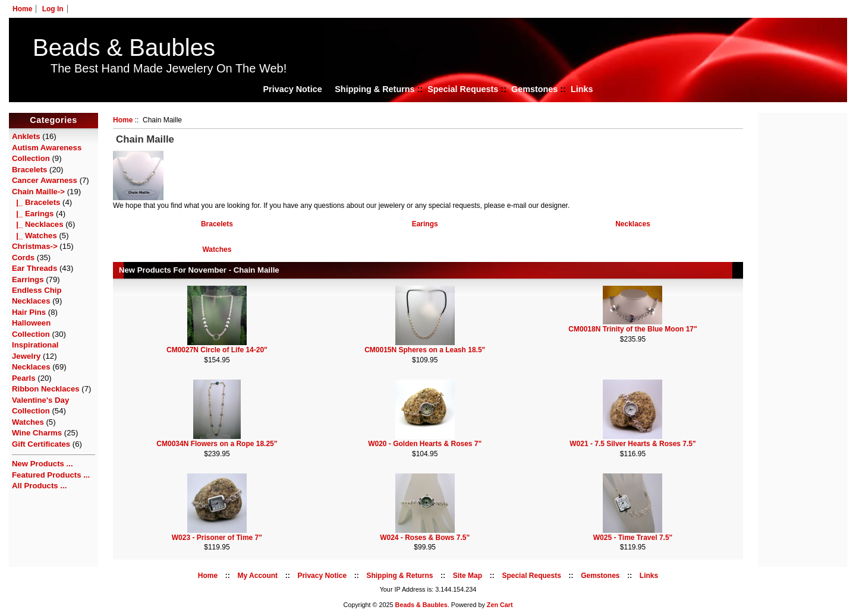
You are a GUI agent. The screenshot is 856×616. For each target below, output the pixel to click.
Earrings (28, 279)
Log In (53, 9)
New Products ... (43, 464)
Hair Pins (29, 312)
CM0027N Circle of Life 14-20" (217, 350)
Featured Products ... (51, 475)
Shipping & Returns (374, 89)
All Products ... (39, 486)
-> (38, 192)
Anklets (26, 136)
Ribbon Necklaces (46, 389)
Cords (23, 258)
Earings (425, 223)
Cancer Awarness (45, 180)
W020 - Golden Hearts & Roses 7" (425, 444)
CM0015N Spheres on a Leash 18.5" (425, 350)
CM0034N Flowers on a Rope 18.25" (217, 444)
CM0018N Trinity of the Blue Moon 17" (632, 329)
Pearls (24, 378)
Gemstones (534, 89)
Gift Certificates (41, 444)
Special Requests (463, 89)
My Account (258, 576)
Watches (28, 422)
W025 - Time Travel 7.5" (633, 538)
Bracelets (29, 170)
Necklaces (31, 367)
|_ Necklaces (38, 224)
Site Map (468, 576)
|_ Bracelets (36, 202)
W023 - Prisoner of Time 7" (217, 538)
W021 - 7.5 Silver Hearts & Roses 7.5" (632, 444)
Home (22, 9)
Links (582, 89)
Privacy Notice (292, 89)
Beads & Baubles (124, 48)
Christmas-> (35, 246)
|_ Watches (34, 236)
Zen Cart (500, 605)
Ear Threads (34, 268)
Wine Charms (37, 433)
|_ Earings (33, 214)
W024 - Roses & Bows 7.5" (425, 538)
